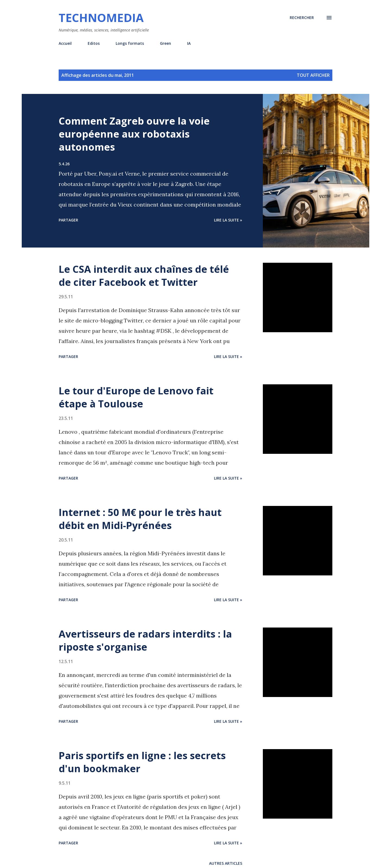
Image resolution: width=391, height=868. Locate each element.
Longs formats (130, 43)
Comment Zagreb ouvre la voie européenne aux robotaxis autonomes (134, 134)
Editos (94, 43)
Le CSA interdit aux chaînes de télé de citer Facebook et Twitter (144, 276)
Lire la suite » (228, 220)
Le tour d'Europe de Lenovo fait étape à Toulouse (136, 397)
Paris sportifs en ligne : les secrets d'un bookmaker (142, 762)
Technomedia (101, 18)
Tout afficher (313, 75)
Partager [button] (68, 220)
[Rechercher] (302, 18)
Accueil (65, 43)
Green (165, 43)
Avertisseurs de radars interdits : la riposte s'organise (145, 640)
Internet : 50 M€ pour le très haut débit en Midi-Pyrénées (140, 519)
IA (189, 43)
